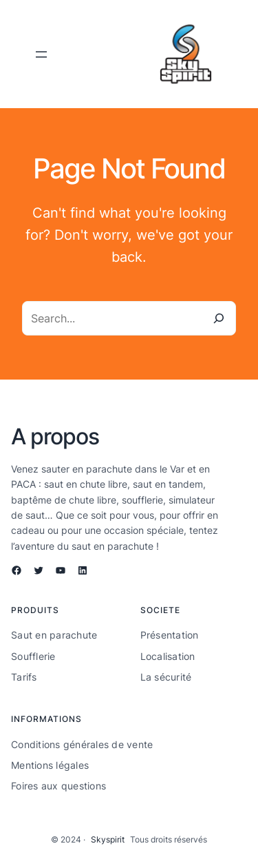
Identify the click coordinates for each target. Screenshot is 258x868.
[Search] (219, 318)
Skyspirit (108, 839)
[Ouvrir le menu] (41, 54)
